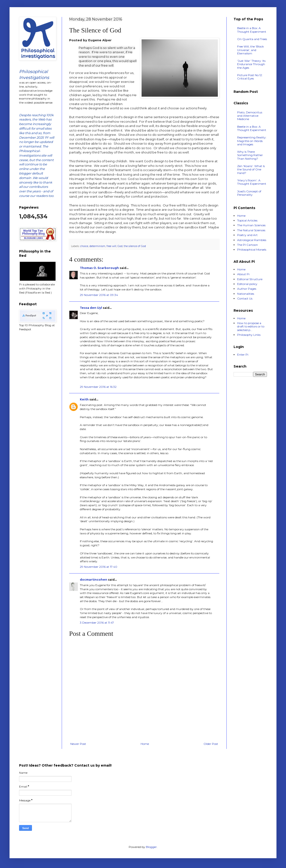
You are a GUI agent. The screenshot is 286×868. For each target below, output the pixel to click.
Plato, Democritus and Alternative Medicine (250, 116)
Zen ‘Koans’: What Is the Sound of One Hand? (251, 169)
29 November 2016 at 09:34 (99, 295)
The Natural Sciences (251, 230)
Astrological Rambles (252, 240)
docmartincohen (94, 580)
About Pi (243, 274)
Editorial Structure (250, 279)
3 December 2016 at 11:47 (97, 623)
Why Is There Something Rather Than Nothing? (250, 155)
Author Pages (247, 289)
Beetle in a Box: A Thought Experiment (252, 30)
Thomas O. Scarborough (99, 268)
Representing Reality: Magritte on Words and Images (252, 141)
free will (111, 246)
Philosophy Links (249, 335)
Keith (84, 399)
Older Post (211, 744)
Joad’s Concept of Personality (249, 193)
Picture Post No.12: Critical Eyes (250, 77)
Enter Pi (243, 355)
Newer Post (78, 744)
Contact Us (245, 298)
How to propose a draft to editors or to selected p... (251, 326)
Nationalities (246, 294)
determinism (97, 246)
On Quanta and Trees (252, 39)
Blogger (151, 847)
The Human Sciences (251, 225)
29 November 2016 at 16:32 (98, 387)
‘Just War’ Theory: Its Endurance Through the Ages (251, 64)
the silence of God (135, 246)
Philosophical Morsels (252, 250)
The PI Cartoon (248, 245)
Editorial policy (247, 284)
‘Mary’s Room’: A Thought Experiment (252, 182)
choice (84, 246)
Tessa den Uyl (91, 308)
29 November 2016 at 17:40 (99, 567)
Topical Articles (247, 220)
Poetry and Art (247, 235)
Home (145, 744)
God (120, 246)
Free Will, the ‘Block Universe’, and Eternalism (250, 50)
